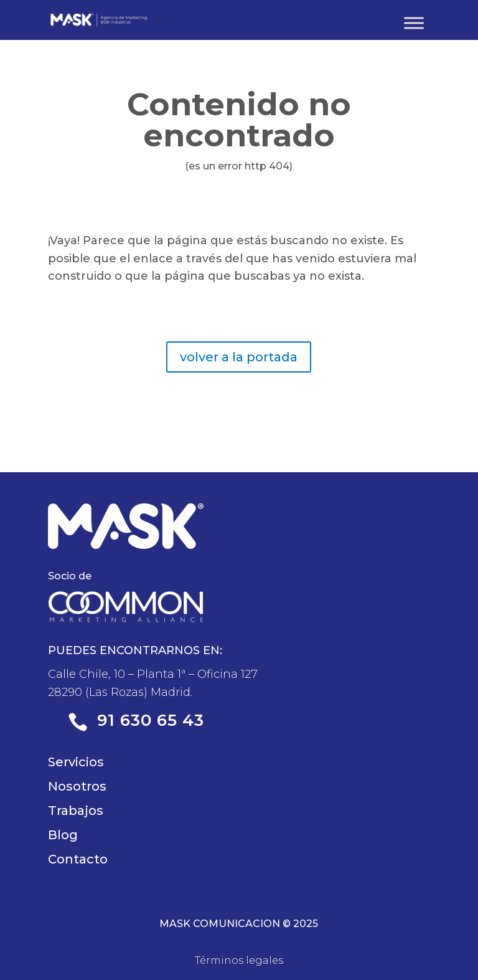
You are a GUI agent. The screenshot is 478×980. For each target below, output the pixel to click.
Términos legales (239, 960)
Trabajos (76, 811)
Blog (63, 835)
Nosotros (77, 786)
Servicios (76, 762)
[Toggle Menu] (414, 23)
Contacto (78, 859)
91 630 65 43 (151, 720)
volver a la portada (239, 357)
